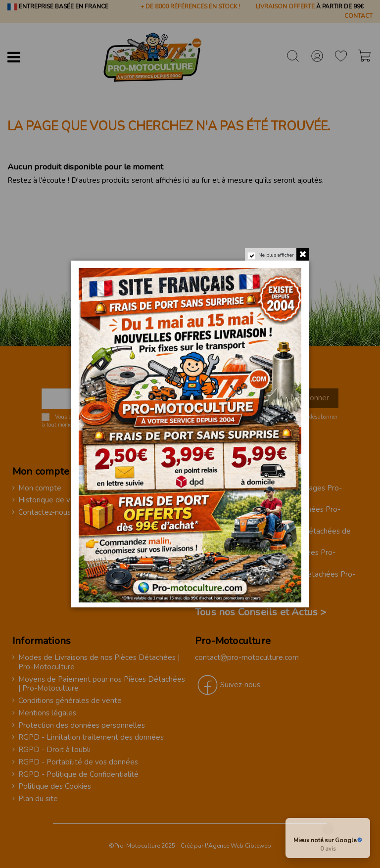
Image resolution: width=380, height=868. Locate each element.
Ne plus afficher (276, 255)
